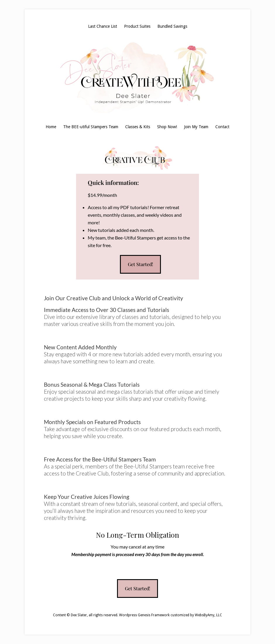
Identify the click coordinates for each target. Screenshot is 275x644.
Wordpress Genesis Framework (144, 615)
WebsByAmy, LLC (208, 615)
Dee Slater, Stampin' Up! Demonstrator (137, 77)
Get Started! (140, 264)
